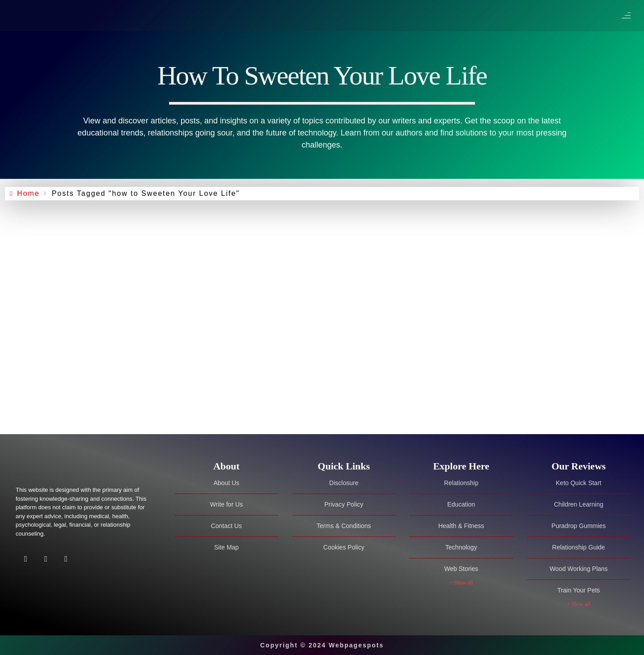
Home (30, 194)
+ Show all (461, 583)
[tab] (227, 466)
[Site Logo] (72, 467)
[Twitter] (46, 560)
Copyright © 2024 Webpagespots (322, 645)
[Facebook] (26, 560)
